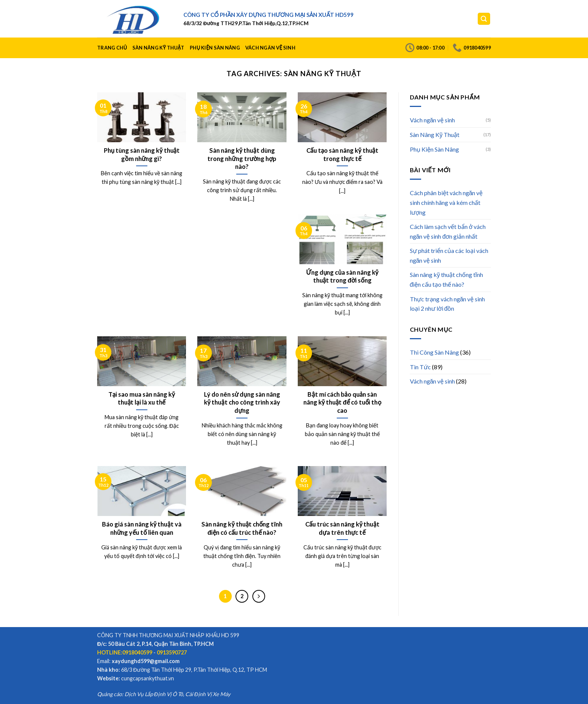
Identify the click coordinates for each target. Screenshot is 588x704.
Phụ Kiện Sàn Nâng (215, 48)
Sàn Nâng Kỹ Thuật (158, 48)
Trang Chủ (112, 48)
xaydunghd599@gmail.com (146, 661)
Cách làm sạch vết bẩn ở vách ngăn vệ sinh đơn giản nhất (448, 231)
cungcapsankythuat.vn (148, 678)
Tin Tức (420, 367)
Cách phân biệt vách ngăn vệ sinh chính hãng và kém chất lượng (446, 202)
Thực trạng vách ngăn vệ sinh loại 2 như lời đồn (448, 304)
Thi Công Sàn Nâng (434, 352)
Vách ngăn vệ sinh (270, 48)
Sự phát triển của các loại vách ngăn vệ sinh (449, 255)
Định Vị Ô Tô (169, 694)
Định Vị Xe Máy (212, 694)
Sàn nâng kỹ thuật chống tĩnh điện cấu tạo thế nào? (446, 279)
